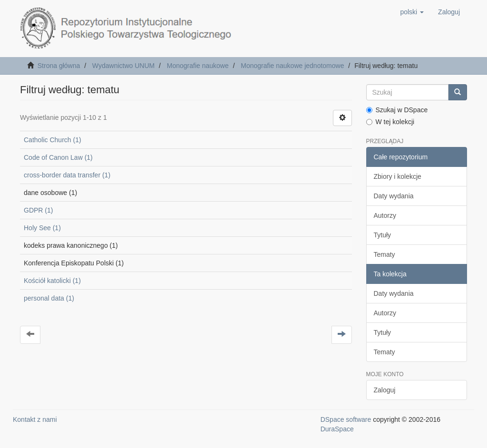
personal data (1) (49, 298)
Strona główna (59, 66)
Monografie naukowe (198, 66)
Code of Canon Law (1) (58, 157)
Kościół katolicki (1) (52, 281)
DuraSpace (337, 429)
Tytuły (383, 235)
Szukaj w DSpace (397, 110)
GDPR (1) (38, 210)
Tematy (385, 254)
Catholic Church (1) (53, 140)
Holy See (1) (42, 228)
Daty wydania (394, 196)
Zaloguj (385, 390)
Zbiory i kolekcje (398, 176)
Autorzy (385, 215)
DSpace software (346, 419)
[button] (412, 12)
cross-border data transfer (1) (67, 175)
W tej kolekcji (390, 122)
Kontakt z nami (35, 419)
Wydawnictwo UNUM (123, 66)
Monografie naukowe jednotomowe (292, 66)
